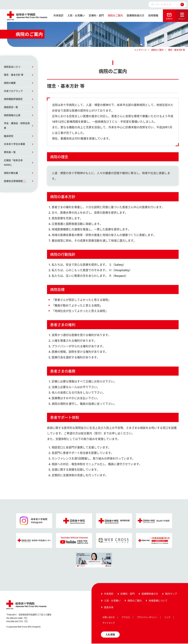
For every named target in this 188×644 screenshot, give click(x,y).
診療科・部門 (96, 15)
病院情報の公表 (12, 116)
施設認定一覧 (11, 108)
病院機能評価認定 (13, 100)
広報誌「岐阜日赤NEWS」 (13, 164)
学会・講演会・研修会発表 (17, 126)
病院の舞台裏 (11, 175)
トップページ (140, 50)
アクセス (126, 618)
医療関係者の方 (136, 15)
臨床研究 (9, 137)
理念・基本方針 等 (14, 75)
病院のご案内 (115, 15)
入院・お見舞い (76, 15)
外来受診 (58, 15)
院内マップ (171, 594)
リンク (167, 618)
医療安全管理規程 (13, 183)
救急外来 (109, 608)
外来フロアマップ (13, 91)
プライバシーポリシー (147, 618)
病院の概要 (10, 83)
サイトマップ (109, 623)
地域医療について (158, 601)
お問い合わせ (109, 618)
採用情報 (153, 15)
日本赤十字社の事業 (14, 145)
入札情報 (110, 635)
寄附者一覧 (10, 153)
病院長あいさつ (12, 67)
